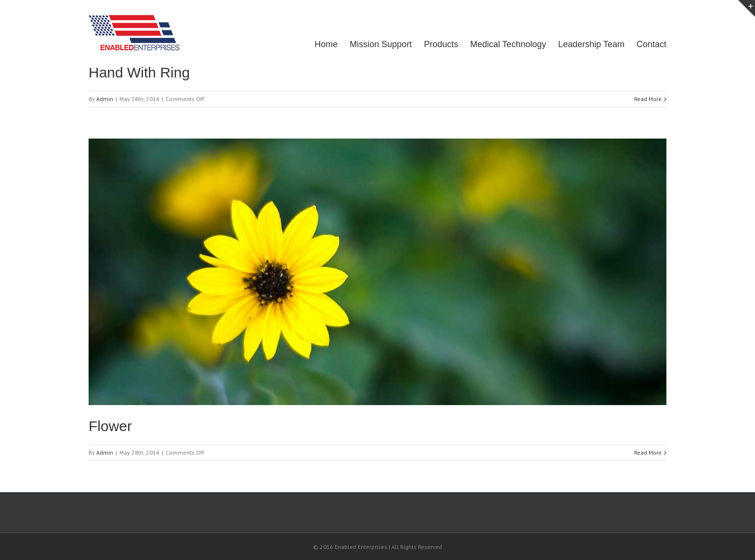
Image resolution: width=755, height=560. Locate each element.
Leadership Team (591, 44)
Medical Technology (508, 44)
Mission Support (381, 44)
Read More (648, 99)
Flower (110, 426)
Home (326, 44)
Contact (651, 44)
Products (441, 44)
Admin (105, 99)
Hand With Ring (139, 72)
